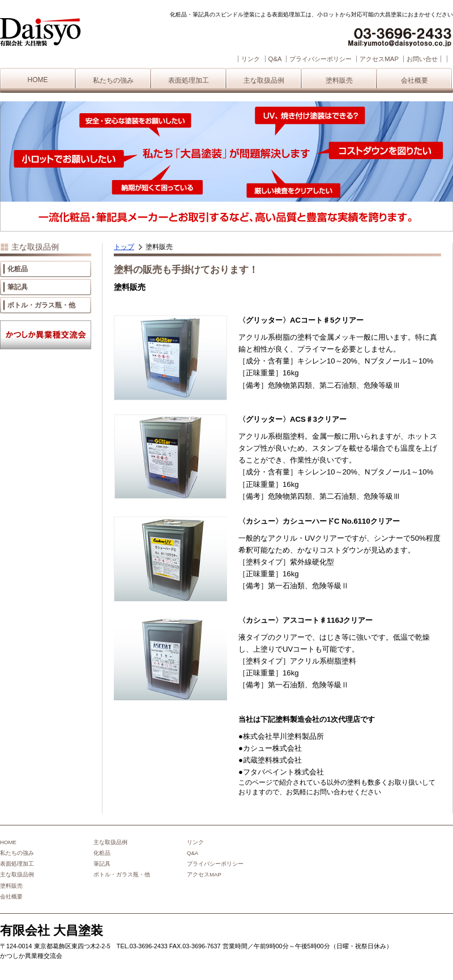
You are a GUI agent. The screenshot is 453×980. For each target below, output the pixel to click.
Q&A (275, 59)
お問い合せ (422, 59)
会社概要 (414, 80)
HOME (38, 80)
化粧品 (18, 269)
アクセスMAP (379, 59)
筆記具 (18, 287)
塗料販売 (339, 80)
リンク (251, 59)
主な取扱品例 (264, 80)
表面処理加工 (189, 80)
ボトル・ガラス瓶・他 (41, 305)
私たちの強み (113, 80)
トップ (124, 247)
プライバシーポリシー (320, 59)
